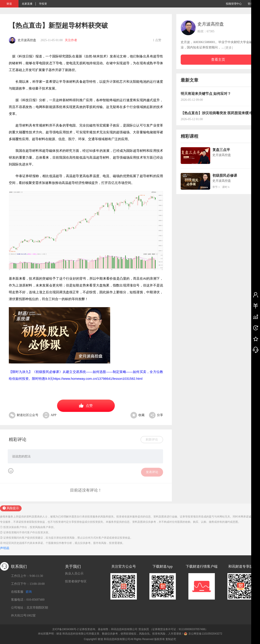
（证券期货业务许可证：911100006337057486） (179, 629)
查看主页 (218, 60)
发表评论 (152, 472)
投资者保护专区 (76, 581)
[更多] (229, 48)
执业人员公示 (74, 573)
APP (50, 415)
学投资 (43, 4)
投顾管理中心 (234, 4)
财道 (9, 4)
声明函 (5, 548)
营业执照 (144, 629)
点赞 (86, 405)
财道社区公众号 (24, 415)
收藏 (137, 415)
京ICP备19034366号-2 (65, 629)
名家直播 (27, 4)
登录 (250, 4)
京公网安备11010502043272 (205, 634)
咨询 (29, 592)
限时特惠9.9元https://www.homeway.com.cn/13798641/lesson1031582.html (87, 379)
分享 (156, 415)
